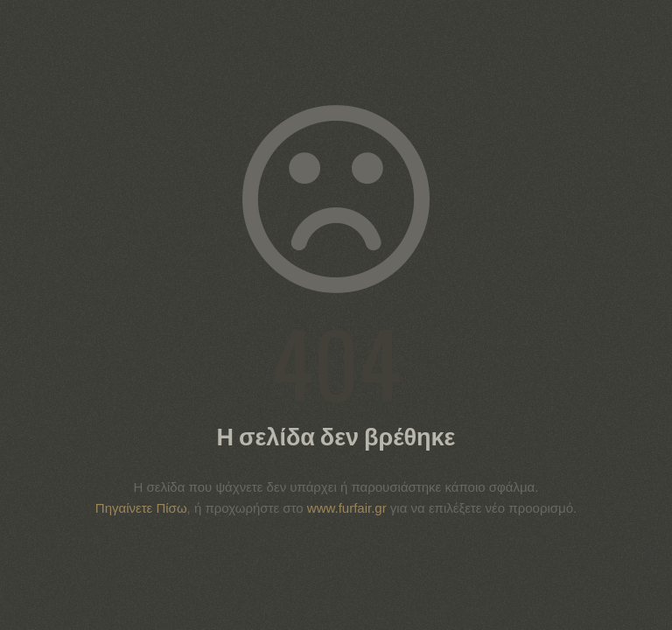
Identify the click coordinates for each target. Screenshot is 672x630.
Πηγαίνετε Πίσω (141, 508)
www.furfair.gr (347, 508)
